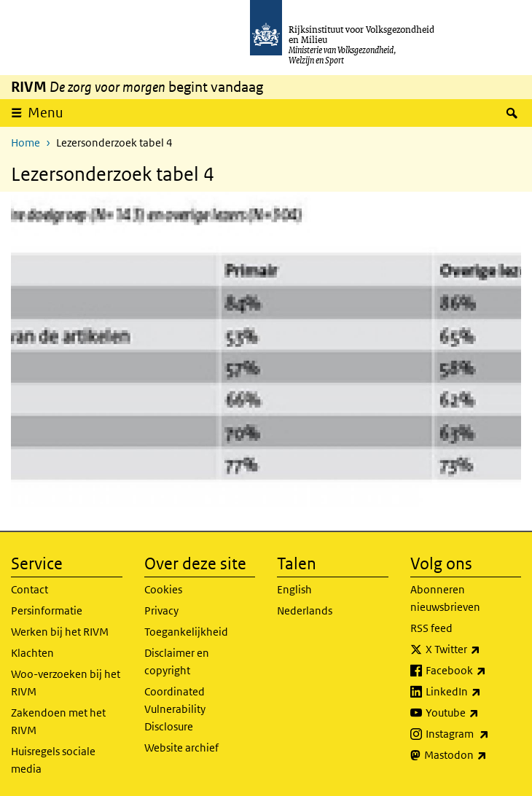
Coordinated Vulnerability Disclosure (175, 709)
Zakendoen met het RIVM (58, 721)
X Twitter (474, 649)
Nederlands (305, 610)
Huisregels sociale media (53, 760)
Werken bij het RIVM (60, 632)
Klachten (32, 653)
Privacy (161, 610)
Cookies (163, 589)
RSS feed (431, 628)
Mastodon (473, 755)
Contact (30, 589)
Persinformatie (47, 610)
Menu (46, 113)
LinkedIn (474, 692)
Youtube (474, 713)
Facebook (474, 671)
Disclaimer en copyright (177, 662)
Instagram (474, 734)
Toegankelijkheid (186, 632)
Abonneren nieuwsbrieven (445, 598)
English (294, 589)
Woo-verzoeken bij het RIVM (66, 683)
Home (26, 143)
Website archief (181, 748)
